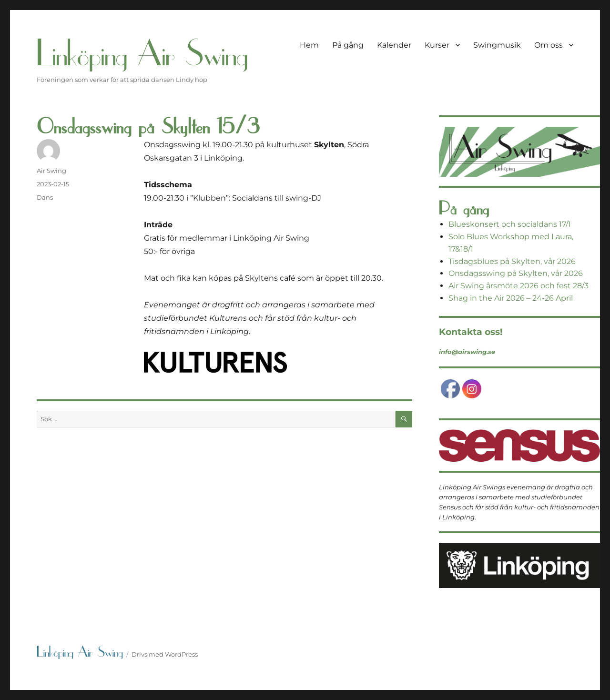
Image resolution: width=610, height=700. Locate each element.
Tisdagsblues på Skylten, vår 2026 (512, 261)
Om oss (549, 45)
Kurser (437, 45)
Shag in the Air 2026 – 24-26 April (511, 298)
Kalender (394, 45)
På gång (348, 45)
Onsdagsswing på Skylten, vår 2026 (516, 273)
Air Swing (51, 171)
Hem (309, 45)
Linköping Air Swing (142, 54)
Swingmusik (497, 45)
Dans (45, 197)
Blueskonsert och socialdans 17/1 (510, 224)
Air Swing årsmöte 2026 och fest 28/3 (518, 286)
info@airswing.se (467, 352)
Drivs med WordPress (165, 654)
